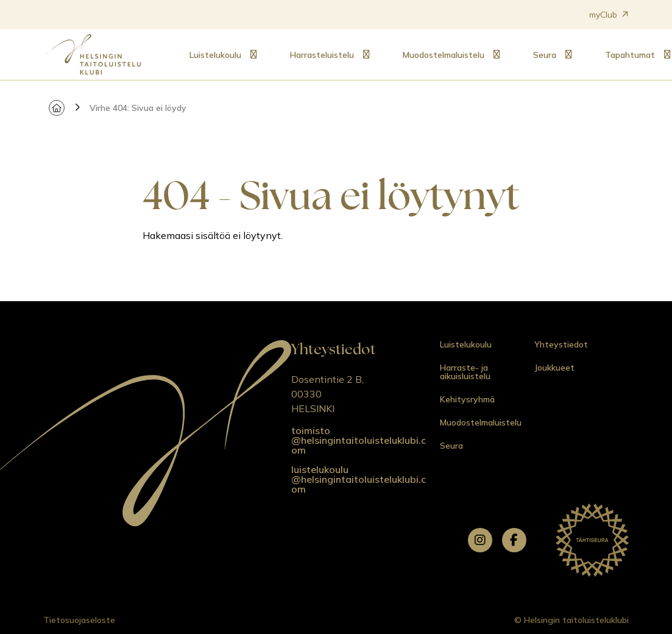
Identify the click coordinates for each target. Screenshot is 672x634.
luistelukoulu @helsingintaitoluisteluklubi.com (359, 479)
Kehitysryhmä (467, 399)
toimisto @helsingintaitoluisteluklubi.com (359, 440)
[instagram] (480, 540)
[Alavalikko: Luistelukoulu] (253, 55)
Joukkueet (554, 368)
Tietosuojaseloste (79, 620)
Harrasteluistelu (322, 55)
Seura (545, 55)
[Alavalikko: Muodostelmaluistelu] (497, 55)
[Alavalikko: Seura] (568, 55)
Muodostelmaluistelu (444, 55)
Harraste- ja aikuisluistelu (465, 372)
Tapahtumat (630, 55)
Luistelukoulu (215, 55)
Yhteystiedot (561, 344)
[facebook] (514, 540)
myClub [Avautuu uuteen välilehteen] (609, 15)
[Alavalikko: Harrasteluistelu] (366, 55)
